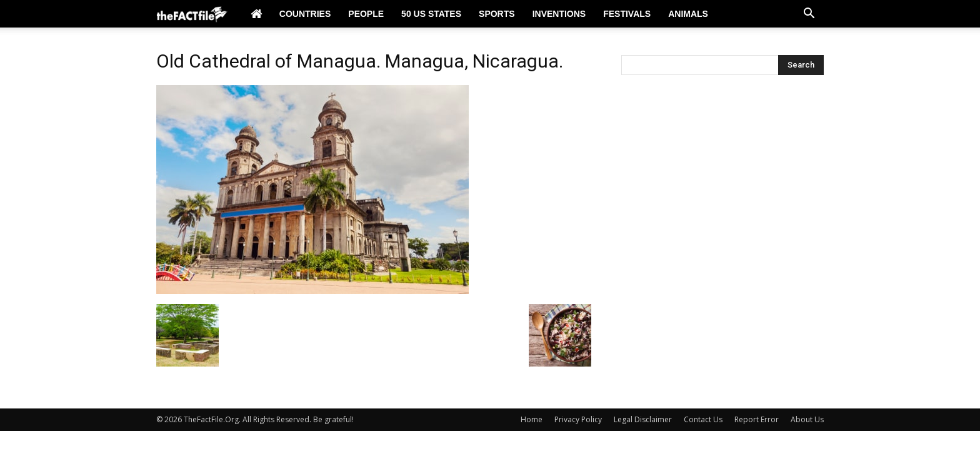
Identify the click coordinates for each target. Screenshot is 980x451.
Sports (497, 14)
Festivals (627, 14)
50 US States (431, 14)
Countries (305, 14)
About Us (807, 419)
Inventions (559, 14)
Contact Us (703, 419)
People (366, 14)
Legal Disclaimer (643, 419)
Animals (688, 14)
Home (532, 419)
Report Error (757, 419)
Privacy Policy (578, 419)
